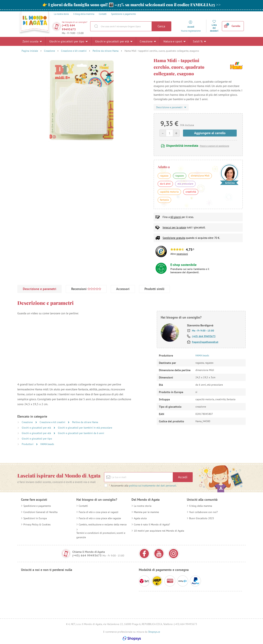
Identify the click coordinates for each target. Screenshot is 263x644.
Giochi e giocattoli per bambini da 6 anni (81, 433)
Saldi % (199, 41)
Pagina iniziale (30, 51)
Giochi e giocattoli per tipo (68, 41)
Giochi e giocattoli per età (114, 41)
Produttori (28, 444)
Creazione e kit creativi (74, 51)
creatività (191, 192)
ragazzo (180, 176)
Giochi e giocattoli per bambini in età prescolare (85, 428)
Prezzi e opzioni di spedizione (215, 146)
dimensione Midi (200, 176)
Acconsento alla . (143, 486)
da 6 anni (165, 184)
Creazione (148, 41)
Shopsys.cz (154, 632)
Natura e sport (174, 41)
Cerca (161, 26)
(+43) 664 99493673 (69, 27)
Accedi (183, 477)
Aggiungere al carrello (210, 133)
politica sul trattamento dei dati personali (153, 486)
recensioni (182, 254)
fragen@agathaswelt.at (205, 342)
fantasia (164, 200)
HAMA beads (47, 444)
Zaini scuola (32, 41)
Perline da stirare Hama (106, 51)
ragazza (164, 176)
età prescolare (185, 184)
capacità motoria (169, 192)
